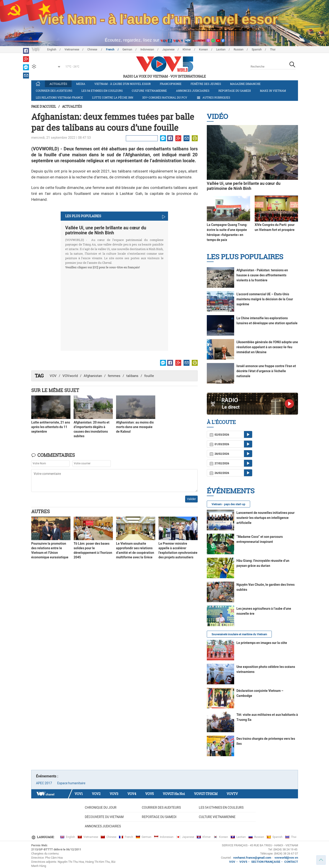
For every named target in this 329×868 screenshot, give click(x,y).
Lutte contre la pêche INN (113, 97)
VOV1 (79, 794)
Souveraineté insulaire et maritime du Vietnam (239, 634)
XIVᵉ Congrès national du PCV (165, 97)
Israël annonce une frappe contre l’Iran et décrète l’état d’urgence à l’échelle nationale (266, 371)
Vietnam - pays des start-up (228, 504)
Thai (273, 50)
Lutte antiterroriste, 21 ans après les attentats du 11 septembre (51, 427)
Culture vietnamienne (149, 91)
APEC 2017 (44, 783)
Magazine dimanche (245, 84)
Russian (239, 50)
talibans (132, 376)
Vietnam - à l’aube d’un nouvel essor (123, 84)
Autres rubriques (213, 98)
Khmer (187, 50)
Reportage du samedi (235, 91)
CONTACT (291, 862)
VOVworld (70, 376)
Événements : (47, 776)
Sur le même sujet (55, 390)
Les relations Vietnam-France (59, 97)
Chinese (93, 50)
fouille (149, 376)
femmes (114, 376)
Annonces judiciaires (193, 91)
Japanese (168, 50)
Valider (191, 499)
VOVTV (232, 794)
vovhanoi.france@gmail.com (252, 858)
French (110, 50)
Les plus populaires (245, 257)
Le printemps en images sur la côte (262, 643)
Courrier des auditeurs (54, 91)
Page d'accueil (44, 106)
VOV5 (149, 794)
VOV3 (114, 794)
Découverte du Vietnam (104, 817)
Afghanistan (93, 376)
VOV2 (96, 794)
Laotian (221, 50)
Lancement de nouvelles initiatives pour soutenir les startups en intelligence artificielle (266, 518)
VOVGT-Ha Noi (174, 794)
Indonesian (147, 50)
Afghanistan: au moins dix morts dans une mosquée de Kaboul (135, 427)
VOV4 (132, 794)
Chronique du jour (101, 808)
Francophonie (171, 84)
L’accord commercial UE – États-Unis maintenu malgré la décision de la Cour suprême (265, 299)
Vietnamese (72, 50)
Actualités (58, 84)
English (52, 50)
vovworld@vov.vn (286, 858)
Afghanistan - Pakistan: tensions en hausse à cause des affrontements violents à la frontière (262, 275)
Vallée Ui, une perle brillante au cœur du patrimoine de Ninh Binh (106, 230)
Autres (40, 511)
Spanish (257, 50)
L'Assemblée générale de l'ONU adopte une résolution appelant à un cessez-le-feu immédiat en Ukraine (267, 347)
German (127, 50)
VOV (53, 376)
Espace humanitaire (71, 783)
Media (81, 84)
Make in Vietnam (273, 91)
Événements (231, 491)
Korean (203, 50)
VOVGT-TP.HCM (206, 794)
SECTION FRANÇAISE (266, 862)
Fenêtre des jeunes (206, 84)
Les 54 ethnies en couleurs (102, 91)
